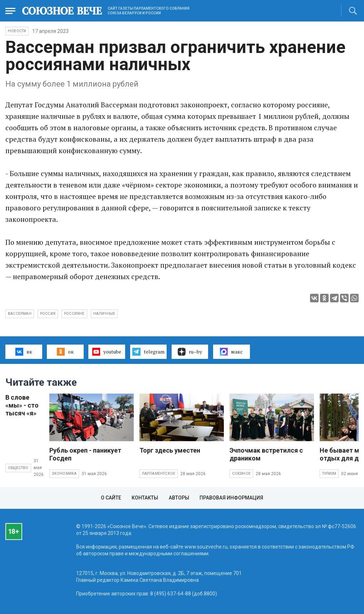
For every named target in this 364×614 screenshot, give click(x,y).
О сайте (111, 498)
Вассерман (20, 314)
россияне (74, 314)
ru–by (190, 352)
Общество (18, 468)
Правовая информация (231, 498)
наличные (104, 314)
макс (231, 352)
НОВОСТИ (17, 31)
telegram (148, 352)
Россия (48, 314)
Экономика (64, 474)
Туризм (329, 474)
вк (24, 352)
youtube (107, 352)
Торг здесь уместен (170, 450)
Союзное (241, 474)
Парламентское (159, 474)
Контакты (145, 498)
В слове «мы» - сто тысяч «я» (22, 405)
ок (65, 352)
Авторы (179, 498)
